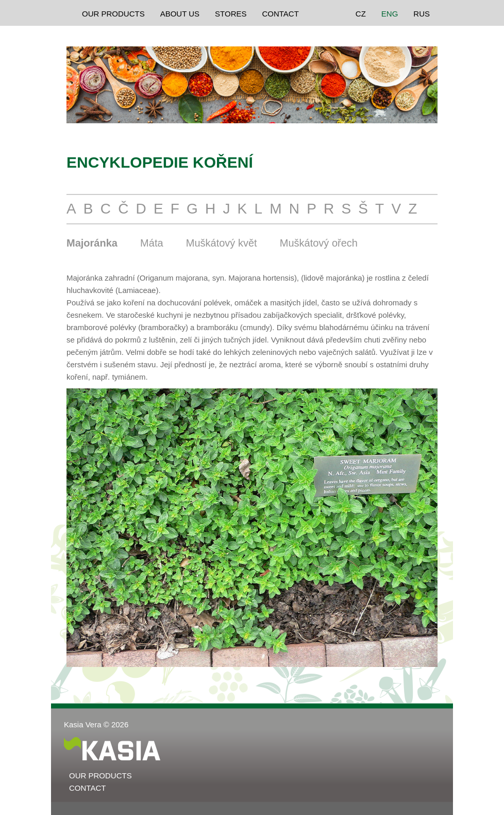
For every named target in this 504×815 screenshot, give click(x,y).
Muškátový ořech (319, 243)
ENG (390, 14)
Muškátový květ (222, 243)
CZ (361, 14)
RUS (422, 14)
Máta (152, 243)
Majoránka (92, 243)
